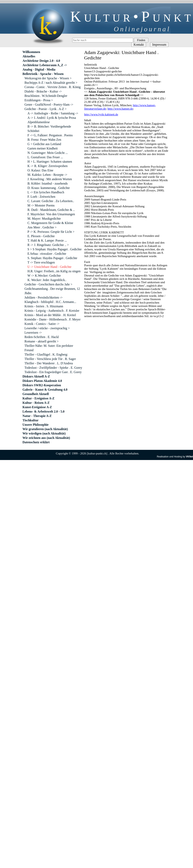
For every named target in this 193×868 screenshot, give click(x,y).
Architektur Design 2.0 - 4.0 (41, 61)
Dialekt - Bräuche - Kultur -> (43, 91)
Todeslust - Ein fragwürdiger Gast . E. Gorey (53, 372)
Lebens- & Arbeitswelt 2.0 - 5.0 (43, 411)
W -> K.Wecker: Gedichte (44, 276)
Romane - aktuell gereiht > (42, 341)
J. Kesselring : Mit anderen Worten (50, 179)
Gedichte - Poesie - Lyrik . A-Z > (46, 109)
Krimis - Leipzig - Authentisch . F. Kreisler (52, 311)
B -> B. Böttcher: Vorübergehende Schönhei (49, 129)
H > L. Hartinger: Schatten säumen (50, 162)
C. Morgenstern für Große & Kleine (50, 223)
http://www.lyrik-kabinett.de (101, 114)
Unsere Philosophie (36, 425)
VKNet (189, 457)
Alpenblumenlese (39, 122)
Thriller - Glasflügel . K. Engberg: (46, 354)
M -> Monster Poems (41, 205)
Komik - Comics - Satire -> (42, 324)
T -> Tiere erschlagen (41, 262)
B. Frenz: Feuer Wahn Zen (44, 140)
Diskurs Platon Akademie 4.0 (42, 381)
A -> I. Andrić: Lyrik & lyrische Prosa (52, 118)
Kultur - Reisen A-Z (36, 403)
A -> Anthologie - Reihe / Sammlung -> (53, 113)
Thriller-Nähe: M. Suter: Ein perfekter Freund (49, 348)
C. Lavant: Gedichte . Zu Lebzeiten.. (51, 201)
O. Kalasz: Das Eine (40, 170)
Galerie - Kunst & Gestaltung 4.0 (45, 390)
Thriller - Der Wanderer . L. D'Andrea (49, 363)
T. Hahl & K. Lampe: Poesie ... (47, 240)
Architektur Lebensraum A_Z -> (45, 65)
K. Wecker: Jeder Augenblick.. (47, 280)
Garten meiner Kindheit (43, 148)
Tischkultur (31, 420)
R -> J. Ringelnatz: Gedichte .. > (48, 245)
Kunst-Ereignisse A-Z (37, 407)
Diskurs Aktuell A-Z (36, 376)
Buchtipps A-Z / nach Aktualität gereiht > (51, 83)
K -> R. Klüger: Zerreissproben (47, 166)
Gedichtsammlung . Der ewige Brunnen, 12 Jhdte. (52, 291)
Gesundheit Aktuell (36, 394)
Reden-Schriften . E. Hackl (42, 337)
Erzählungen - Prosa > (39, 100)
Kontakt (139, 45)
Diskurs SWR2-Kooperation (42, 385)
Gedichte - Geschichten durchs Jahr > (48, 284)
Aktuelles (29, 56)
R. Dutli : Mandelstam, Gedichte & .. (51, 210)
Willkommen (31, 52)
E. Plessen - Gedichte (41, 236)
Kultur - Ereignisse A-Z (39, 398)
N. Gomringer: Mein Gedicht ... (48, 153)
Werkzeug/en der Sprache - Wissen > (48, 78)
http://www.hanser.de (120, 109)
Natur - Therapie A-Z (37, 416)
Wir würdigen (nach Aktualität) (44, 433)
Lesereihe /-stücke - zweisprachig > (47, 328)
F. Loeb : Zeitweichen (41, 197)
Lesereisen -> (33, 333)
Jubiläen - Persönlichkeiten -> (44, 297)
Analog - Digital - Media (39, 69)
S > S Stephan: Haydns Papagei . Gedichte (55, 249)
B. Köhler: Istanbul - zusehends (48, 183)
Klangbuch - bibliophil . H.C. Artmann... (50, 302)
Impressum (159, 45)
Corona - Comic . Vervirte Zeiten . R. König (53, 87)
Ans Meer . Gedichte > (42, 227)
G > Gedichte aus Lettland (44, 144)
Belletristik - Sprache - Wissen (43, 74)
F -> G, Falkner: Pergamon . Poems (50, 135)
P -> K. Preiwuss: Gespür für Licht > (51, 232)
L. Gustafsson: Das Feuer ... (45, 157)
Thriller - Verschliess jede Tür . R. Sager (50, 359)
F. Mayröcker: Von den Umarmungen (51, 214)
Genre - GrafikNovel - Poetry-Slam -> (49, 105)
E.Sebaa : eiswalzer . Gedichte (47, 254)
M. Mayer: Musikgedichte (44, 219)
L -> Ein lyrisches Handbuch (46, 192)
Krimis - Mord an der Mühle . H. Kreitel (50, 315)
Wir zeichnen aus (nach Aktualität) (46, 438)
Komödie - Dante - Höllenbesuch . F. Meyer (53, 319)
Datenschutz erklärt (36, 442)
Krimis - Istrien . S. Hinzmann (44, 306)
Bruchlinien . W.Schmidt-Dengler (46, 96)
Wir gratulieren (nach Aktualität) (45, 429)
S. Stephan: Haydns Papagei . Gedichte (52, 258)
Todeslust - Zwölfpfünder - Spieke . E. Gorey (53, 368)
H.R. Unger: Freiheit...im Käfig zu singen (54, 271)
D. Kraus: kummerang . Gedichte (49, 188)
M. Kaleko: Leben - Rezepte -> (47, 175)
